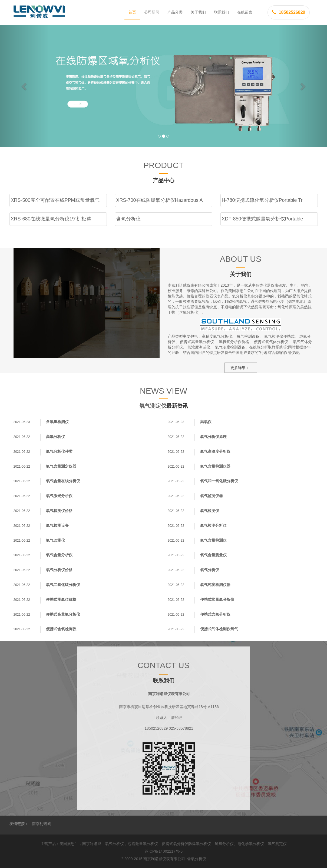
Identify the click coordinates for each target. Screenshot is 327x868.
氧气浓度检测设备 (230, 347)
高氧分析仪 (55, 437)
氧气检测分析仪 (213, 525)
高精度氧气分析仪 (217, 336)
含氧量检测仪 (57, 422)
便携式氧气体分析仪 (271, 342)
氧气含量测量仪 (213, 555)
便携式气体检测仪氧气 (219, 629)
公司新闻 (152, 12)
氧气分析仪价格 (59, 570)
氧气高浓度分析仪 (215, 451)
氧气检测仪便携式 (279, 336)
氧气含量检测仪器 (215, 466)
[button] (24, 86)
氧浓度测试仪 (199, 347)
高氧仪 (206, 422)
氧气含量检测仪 (213, 540)
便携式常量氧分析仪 (217, 599)
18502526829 (289, 12)
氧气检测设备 (248, 336)
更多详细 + (240, 368)
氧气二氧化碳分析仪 (63, 585)
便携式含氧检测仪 (61, 629)
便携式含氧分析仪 (215, 614)
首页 (132, 12)
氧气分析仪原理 (213, 437)
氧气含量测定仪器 (61, 466)
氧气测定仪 (153, 406)
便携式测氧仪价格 (61, 599)
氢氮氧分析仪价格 (234, 342)
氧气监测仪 (55, 540)
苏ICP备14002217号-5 (164, 851)
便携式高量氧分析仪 (197, 342)
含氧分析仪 (197, 859)
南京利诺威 (41, 824)
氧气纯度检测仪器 (215, 585)
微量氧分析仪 (147, 844)
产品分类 (175, 12)
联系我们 (222, 12)
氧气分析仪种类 (59, 451)
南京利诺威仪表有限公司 (164, 859)
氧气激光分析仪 (59, 496)
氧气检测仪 (210, 511)
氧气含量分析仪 (59, 555)
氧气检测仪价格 (59, 511)
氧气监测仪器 (212, 496)
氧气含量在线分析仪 (63, 481)
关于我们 (198, 12)
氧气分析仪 (210, 570)
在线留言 (245, 12)
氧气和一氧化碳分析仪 (219, 481)
